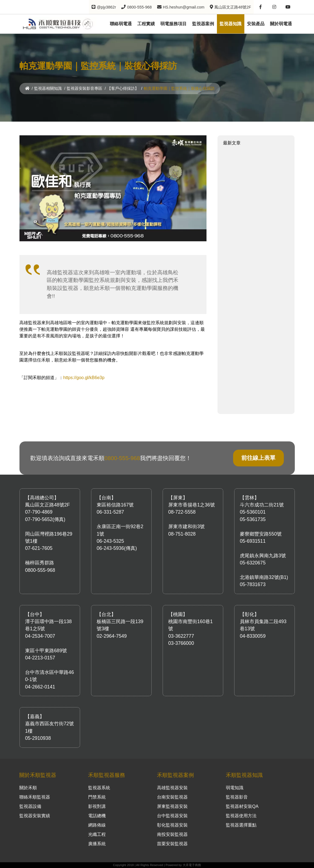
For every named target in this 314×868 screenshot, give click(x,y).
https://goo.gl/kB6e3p (84, 378)
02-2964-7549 (112, 636)
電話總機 (97, 816)
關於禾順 (28, 788)
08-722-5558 (182, 512)
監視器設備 (30, 806)
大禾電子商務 (192, 865)
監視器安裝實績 (35, 816)
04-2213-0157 (40, 658)
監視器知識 (231, 23)
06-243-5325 (111, 541)
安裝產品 (256, 23)
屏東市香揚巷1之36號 (192, 505)
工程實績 (146, 23)
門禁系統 (97, 797)
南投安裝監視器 (172, 834)
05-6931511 (253, 541)
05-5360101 (253, 512)
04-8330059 (253, 636)
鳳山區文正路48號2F (48, 505)
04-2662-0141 (40, 687)
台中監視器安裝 (172, 816)
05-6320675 (253, 563)
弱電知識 (235, 788)
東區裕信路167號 (115, 505)
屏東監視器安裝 (172, 806)
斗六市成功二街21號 (262, 505)
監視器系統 (99, 788)
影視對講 (97, 806)
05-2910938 (38, 738)
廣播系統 (97, 844)
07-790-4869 (39, 512)
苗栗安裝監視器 (172, 844)
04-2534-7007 (40, 636)
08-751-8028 (182, 534)
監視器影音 (237, 797)
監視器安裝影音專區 (84, 88)
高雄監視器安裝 (172, 788)
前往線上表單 (258, 458)
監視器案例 (203, 23)
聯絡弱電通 (121, 23)
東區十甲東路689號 (46, 651)
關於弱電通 (281, 23)
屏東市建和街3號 (187, 527)
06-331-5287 (111, 512)
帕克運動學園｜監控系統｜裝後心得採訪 (179, 88)
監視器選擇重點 (241, 825)
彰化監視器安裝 (172, 825)
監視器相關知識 (48, 88)
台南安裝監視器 (172, 797)
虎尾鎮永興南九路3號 (263, 556)
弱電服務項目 (174, 23)
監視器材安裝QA (242, 806)
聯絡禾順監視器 (35, 797)
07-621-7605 (39, 548)
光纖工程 (97, 834)
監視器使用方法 (241, 816)
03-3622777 (181, 636)
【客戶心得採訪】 (123, 88)
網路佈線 (97, 825)
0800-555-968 (122, 458)
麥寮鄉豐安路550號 (261, 534)
